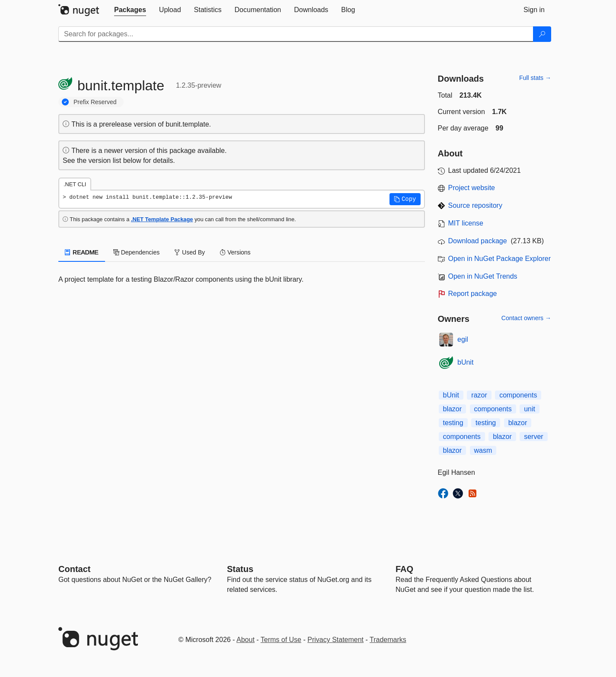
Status (240, 569)
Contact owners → (526, 318)
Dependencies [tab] (136, 252)
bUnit (465, 362)
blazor (453, 409)
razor (479, 395)
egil (463, 339)
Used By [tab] (190, 252)
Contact (74, 569)
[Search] (542, 34)
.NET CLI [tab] (75, 184)
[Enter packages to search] (296, 34)
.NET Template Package (162, 219)
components (518, 395)
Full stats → (535, 78)
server (533, 437)
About (246, 640)
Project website (472, 188)
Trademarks (388, 640)
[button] (405, 199)
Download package (478, 241)
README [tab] (82, 252)
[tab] (130, 10)
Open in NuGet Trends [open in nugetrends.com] (483, 276)
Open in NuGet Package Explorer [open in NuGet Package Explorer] (500, 259)
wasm (483, 450)
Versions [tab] (235, 252)
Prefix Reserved (95, 102)
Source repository (475, 205)
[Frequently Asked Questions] (404, 569)
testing (453, 423)
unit (530, 409)
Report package (473, 294)
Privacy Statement (335, 640)
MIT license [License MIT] (466, 223)
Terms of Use (281, 640)
